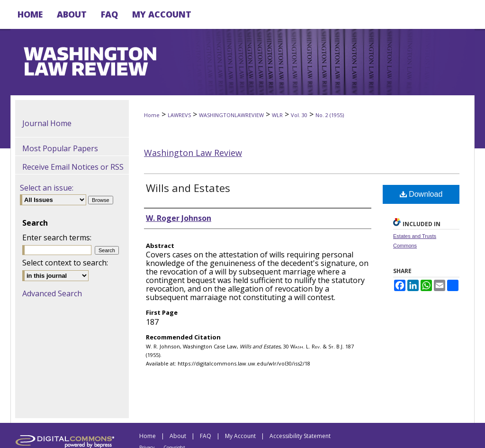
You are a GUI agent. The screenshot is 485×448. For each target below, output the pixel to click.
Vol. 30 (299, 115)
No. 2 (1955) (330, 115)
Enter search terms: (57, 238)
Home (152, 115)
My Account (240, 436)
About (178, 436)
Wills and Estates (188, 188)
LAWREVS (179, 115)
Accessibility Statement (300, 436)
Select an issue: (47, 188)
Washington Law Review (193, 153)
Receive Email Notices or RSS (73, 167)
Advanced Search (52, 293)
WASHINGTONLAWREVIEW (231, 115)
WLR (277, 115)
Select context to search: (65, 263)
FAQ (206, 436)
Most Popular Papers (60, 148)
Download (421, 194)
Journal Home (47, 123)
